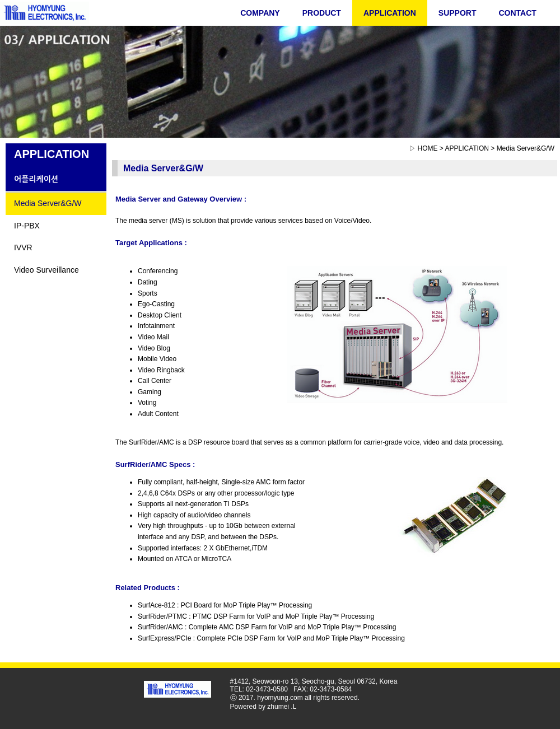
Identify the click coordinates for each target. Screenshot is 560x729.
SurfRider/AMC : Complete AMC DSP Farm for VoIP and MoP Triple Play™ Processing (267, 627)
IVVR (23, 247)
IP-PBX (27, 226)
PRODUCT (322, 13)
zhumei (278, 707)
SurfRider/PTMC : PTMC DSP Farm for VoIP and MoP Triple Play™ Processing (256, 616)
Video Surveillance (46, 270)
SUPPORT (458, 13)
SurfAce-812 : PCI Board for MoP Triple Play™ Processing (225, 605)
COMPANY (260, 13)
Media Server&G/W (48, 203)
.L (293, 707)
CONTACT (517, 13)
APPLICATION (390, 13)
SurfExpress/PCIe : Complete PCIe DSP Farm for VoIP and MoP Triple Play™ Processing (271, 638)
